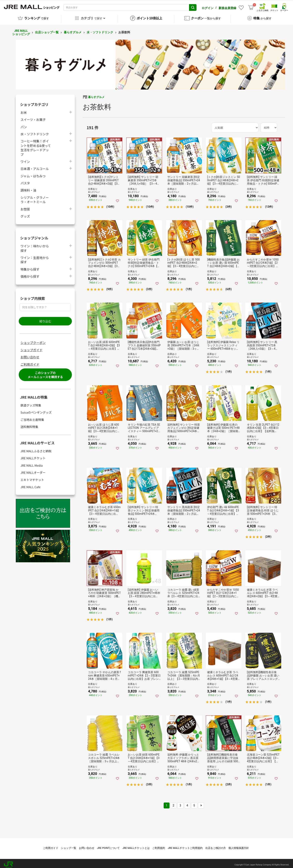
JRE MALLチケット (33, 455)
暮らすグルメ (73, 30)
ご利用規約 (159, 845)
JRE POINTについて (108, 845)
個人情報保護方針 (239, 845)
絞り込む (45, 318)
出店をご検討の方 (216, 845)
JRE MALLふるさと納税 (36, 448)
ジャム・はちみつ (33, 173)
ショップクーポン (33, 340)
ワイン (25, 159)
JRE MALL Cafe (31, 484)
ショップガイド (32, 347)
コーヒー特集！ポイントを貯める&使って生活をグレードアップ (36, 145)
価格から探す (30, 273)
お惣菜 (25, 206)
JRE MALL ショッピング (21, 30)
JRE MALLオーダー (33, 470)
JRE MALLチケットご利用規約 (185, 845)
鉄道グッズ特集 (31, 402)
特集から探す (30, 266)
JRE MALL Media (32, 463)
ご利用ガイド (30, 362)
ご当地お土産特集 (32, 417)
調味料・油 (28, 187)
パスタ (25, 180)
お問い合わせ (30, 354)
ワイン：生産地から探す (35, 257)
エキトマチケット (32, 477)
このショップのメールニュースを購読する (45, 372)
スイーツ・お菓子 (33, 117)
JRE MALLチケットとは (136, 845)
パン (24, 124)
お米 (24, 110)
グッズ (25, 213)
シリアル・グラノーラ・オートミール (35, 197)
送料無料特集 (29, 424)
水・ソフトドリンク (100, 30)
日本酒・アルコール (35, 166)
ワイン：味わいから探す (35, 245)
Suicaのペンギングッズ (36, 410)
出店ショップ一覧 (47, 30)
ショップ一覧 (69, 845)
